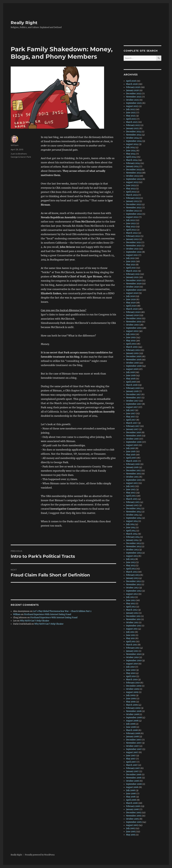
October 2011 (132, 623)
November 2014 (134, 512)
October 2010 (132, 657)
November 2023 (134, 173)
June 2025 (131, 113)
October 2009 (133, 689)
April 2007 (131, 762)
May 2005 (131, 835)
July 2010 (130, 667)
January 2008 (132, 737)
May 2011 (130, 638)
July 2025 (131, 109)
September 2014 (134, 518)
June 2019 (131, 337)
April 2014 (131, 531)
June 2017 (131, 413)
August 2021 (132, 255)
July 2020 (131, 296)
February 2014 (133, 537)
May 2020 (131, 303)
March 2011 (132, 645)
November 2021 (134, 246)
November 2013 (133, 547)
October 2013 (132, 550)
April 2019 (131, 344)
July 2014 (130, 524)
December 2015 (133, 470)
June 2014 (131, 528)
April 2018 (131, 382)
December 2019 (134, 318)
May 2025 (131, 116)
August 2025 (132, 106)
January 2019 (132, 353)
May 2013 (131, 566)
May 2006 (131, 797)
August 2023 (132, 182)
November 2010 (134, 654)
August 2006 (132, 787)
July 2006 (131, 790)
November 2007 (134, 743)
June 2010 (131, 670)
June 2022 (131, 223)
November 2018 (134, 360)
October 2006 (133, 781)
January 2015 (132, 505)
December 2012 (133, 581)
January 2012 (132, 613)
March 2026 (132, 84)
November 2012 (134, 585)
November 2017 (134, 398)
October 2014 (132, 515)
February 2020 (133, 312)
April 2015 (131, 496)
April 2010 (131, 676)
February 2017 (133, 426)
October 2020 (132, 287)
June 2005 (131, 832)
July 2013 (130, 559)
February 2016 (133, 464)
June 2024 (131, 151)
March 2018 (132, 385)
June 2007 (131, 756)
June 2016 (131, 451)
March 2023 (132, 195)
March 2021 (132, 271)
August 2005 (132, 825)
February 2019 (133, 350)
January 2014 (132, 540)
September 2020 (134, 290)
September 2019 (134, 328)
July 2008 (131, 724)
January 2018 (132, 391)
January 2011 (132, 651)
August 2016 (132, 445)
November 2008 (134, 711)
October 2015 (132, 477)
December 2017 (133, 394)
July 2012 (130, 597)
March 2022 (132, 233)
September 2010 (134, 661)
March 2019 (132, 347)
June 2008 (131, 727)
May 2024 (131, 154)
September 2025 (134, 103)
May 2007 (131, 759)
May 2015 (131, 493)
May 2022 (131, 227)
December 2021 (133, 242)
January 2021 (132, 277)
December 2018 (133, 356)
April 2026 (131, 81)
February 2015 (133, 502)
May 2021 (131, 265)
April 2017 (131, 420)
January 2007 (132, 771)
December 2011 (133, 616)
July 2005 (131, 828)
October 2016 (132, 439)
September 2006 (134, 784)
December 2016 (134, 432)
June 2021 (131, 261)
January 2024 (132, 166)
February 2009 (133, 708)
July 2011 (130, 632)
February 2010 (133, 683)
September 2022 (134, 214)
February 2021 (133, 274)
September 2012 (134, 591)
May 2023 (131, 189)
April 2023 (131, 192)
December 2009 (134, 686)
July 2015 (130, 486)
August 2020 (132, 293)
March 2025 (132, 122)
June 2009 (131, 699)
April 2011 (131, 642)
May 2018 (131, 379)
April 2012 (131, 607)
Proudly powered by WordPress (40, 855)
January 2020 (132, 315)
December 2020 (134, 280)
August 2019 (132, 331)
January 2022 (132, 239)
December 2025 (134, 94)
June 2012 (131, 600)
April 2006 (131, 800)
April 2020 (131, 306)
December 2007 (134, 740)
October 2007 (132, 746)
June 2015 (131, 490)
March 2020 (132, 309)
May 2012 (131, 604)
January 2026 (132, 90)
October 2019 (132, 325)
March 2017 (132, 423)
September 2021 (134, 252)
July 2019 (130, 334)
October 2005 (132, 819)
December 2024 (134, 132)
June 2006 (131, 794)
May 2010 (131, 673)
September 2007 (134, 749)
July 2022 (131, 220)
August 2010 (132, 664)
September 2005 (134, 822)
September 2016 (134, 442)
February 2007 (133, 768)
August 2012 (132, 594)
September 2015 (134, 480)
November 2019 (134, 322)
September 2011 (134, 626)
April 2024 (131, 157)
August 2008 (132, 721)
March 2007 (132, 765)
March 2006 (132, 803)
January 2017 (132, 429)
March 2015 (132, 499)
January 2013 (132, 578)
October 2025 (132, 100)
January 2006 (132, 809)
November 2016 (134, 436)
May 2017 (131, 417)
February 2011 (133, 648)
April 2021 (131, 268)
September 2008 (134, 718)
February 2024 (133, 163)
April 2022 (131, 230)
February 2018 (133, 388)
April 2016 (131, 458)
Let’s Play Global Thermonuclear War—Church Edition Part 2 (62, 611)
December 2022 (134, 204)
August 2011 (132, 629)
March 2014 (132, 534)
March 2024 (132, 160)
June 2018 (131, 375)
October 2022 (132, 211)
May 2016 (131, 455)
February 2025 (133, 125)
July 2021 (130, 258)
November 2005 (134, 816)
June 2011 (131, 635)
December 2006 (134, 775)
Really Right (24, 23)
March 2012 (132, 610)
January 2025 (132, 128)
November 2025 (134, 97)
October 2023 (132, 176)
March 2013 (132, 572)
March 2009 (132, 705)
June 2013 (131, 562)
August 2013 (132, 556)
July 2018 (130, 372)
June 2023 (131, 185)
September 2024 (134, 141)
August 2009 (132, 692)
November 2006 (134, 778)
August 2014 (132, 521)
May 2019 (131, 341)
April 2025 (131, 119)
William (15, 145)
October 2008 (132, 714)
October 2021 (132, 249)
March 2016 (132, 461)
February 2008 (133, 733)
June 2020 (131, 299)
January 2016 (132, 467)
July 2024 (131, 147)
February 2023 (133, 198)
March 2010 (132, 680)
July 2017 (130, 410)
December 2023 (134, 170)
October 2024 (132, 138)
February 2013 (133, 575)
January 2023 (132, 201)
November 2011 (133, 619)
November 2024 (134, 135)
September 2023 (134, 179)
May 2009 (131, 702)
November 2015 (134, 474)
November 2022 (134, 208)
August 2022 (132, 217)
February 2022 (133, 236)
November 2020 (134, 284)
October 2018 (132, 363)
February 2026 (133, 87)
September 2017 (134, 404)
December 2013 (133, 543)
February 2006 (133, 806)
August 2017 (132, 407)
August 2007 (132, 752)
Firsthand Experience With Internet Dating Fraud (48, 614)
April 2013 (131, 569)
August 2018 (132, 369)
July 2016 (130, 448)
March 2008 (132, 730)
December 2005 (134, 813)
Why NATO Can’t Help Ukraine (35, 621)
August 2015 (132, 483)
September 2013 (134, 553)
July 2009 (131, 695)
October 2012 (132, 588)
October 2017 (132, 401)
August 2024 (132, 144)
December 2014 (133, 509)
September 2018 (134, 366)
